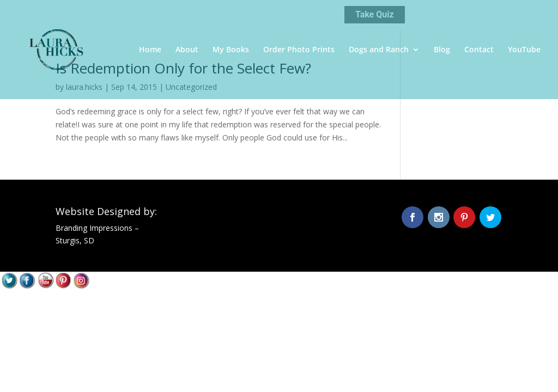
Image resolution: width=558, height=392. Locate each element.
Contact (479, 50)
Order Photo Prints (299, 50)
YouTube (524, 50)
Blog (442, 50)
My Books (231, 50)
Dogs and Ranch (379, 50)
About (187, 50)
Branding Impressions (94, 228)
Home (150, 50)
